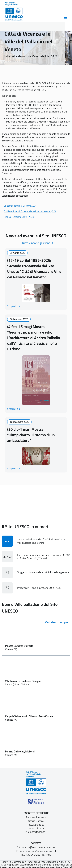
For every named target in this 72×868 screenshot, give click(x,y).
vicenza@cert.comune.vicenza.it (39, 847)
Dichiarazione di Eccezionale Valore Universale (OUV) (30, 211)
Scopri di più (14, 306)
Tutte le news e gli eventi (36, 243)
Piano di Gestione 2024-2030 (19, 217)
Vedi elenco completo (58, 622)
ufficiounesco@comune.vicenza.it (38, 851)
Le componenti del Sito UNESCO (20, 206)
